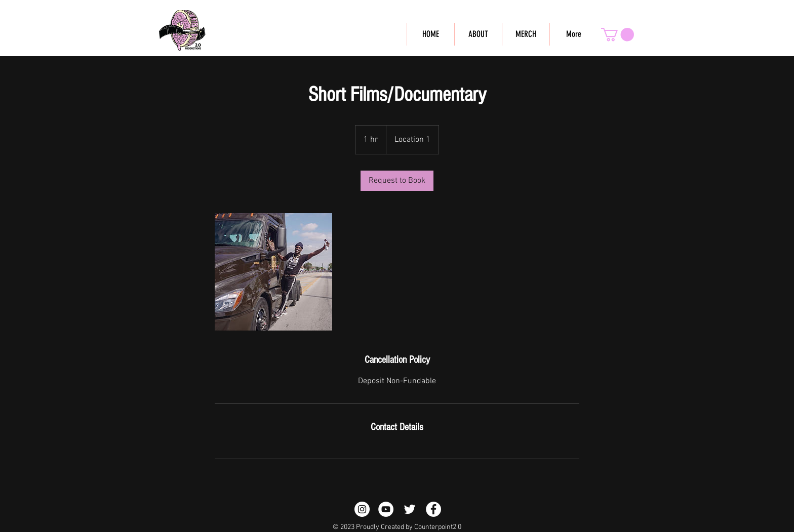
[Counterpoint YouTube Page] (386, 509)
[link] (397, 181)
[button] (618, 35)
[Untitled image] (273, 272)
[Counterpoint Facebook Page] (433, 509)
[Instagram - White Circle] (362, 509)
